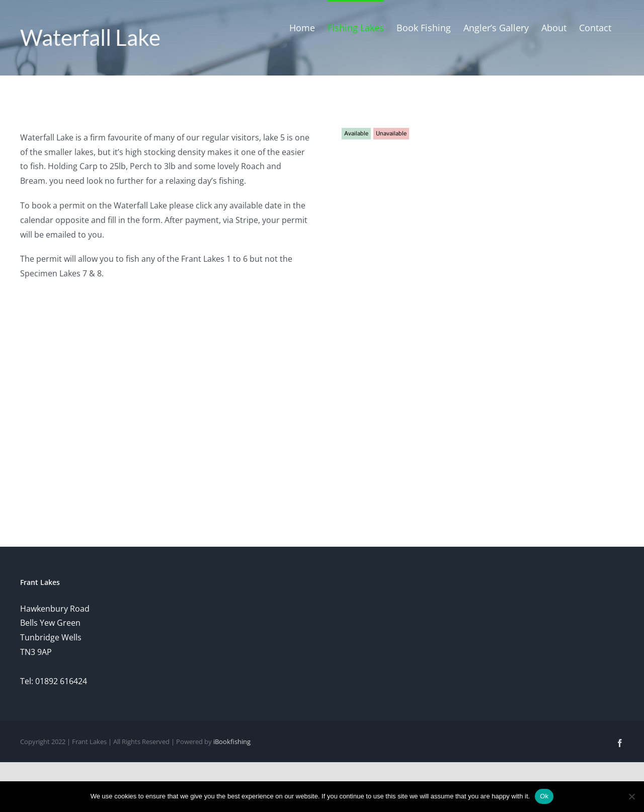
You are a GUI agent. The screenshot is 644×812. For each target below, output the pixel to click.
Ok (544, 796)
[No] (631, 796)
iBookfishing (232, 742)
